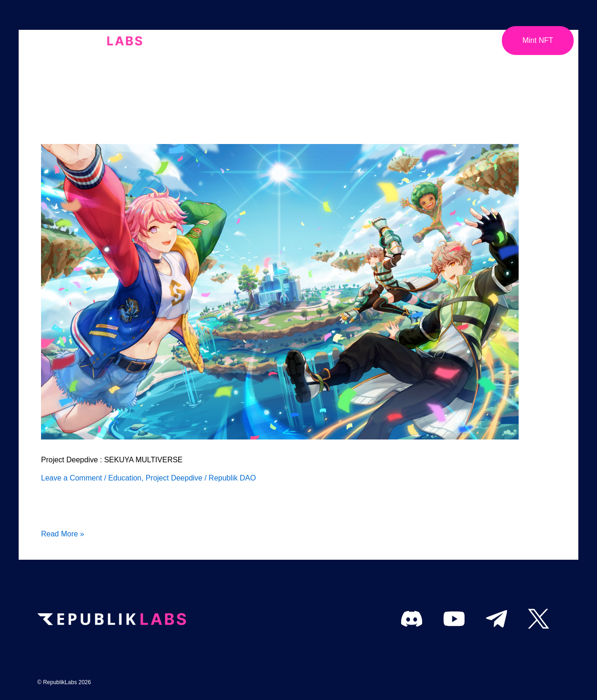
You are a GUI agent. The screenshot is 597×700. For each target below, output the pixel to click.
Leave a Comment (72, 478)
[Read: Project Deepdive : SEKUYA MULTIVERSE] (280, 291)
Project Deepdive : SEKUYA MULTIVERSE (112, 460)
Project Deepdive (174, 478)
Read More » (63, 533)
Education (125, 478)
